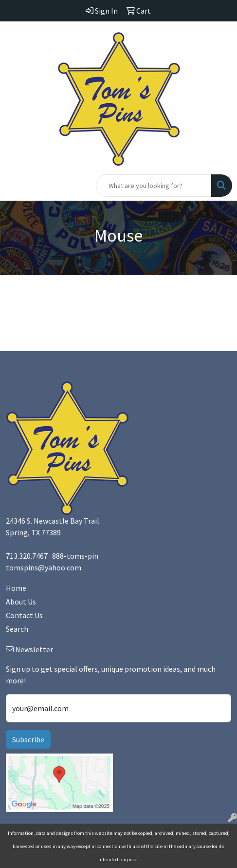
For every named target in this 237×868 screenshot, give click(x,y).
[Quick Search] (154, 186)
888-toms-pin (75, 556)
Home (16, 588)
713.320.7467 (27, 556)
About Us (21, 602)
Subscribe (28, 739)
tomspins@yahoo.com (44, 567)
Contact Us (24, 615)
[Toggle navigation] (15, 186)
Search (17, 629)
